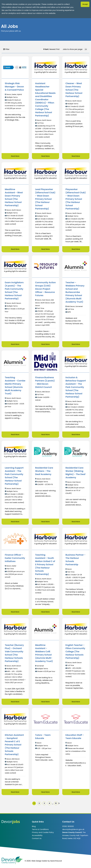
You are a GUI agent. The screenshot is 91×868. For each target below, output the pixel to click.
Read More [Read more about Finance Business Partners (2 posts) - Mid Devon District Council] (45, 435)
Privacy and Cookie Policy (43, 835)
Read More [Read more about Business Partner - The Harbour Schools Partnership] (76, 613)
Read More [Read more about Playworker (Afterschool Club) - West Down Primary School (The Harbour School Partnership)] (76, 249)
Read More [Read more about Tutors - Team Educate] (45, 793)
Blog (34, 829)
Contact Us (37, 841)
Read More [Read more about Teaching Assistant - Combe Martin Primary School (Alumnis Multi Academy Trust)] (15, 435)
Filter (6, 49)
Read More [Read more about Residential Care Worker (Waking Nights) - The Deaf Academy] (76, 522)
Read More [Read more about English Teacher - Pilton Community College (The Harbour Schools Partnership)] (76, 703)
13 (59, 805)
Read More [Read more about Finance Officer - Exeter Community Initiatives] (15, 613)
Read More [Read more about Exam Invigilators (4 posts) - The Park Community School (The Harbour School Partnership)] (15, 345)
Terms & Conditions (40, 832)
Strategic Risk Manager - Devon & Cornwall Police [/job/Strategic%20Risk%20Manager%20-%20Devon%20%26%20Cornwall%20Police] (14, 87)
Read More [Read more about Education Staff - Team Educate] (76, 793)
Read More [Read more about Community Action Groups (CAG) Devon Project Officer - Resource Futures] (45, 345)
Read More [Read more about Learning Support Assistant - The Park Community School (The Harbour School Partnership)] (15, 522)
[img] (63, 805)
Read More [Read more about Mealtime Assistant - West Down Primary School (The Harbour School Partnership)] (15, 249)
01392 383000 (68, 829)
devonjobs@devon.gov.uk (73, 832)
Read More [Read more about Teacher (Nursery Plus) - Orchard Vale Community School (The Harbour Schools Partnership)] (15, 703)
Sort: (46, 49)
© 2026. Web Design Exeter (36, 863)
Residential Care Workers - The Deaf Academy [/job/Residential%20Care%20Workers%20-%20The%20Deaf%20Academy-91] (44, 472)
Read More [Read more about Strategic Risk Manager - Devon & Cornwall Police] (15, 156)
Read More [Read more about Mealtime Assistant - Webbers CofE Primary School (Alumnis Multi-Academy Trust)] (45, 703)
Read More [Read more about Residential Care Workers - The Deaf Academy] (45, 522)
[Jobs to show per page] (86, 49)
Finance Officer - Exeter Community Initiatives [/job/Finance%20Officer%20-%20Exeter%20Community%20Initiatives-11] (15, 559)
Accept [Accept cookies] (85, 4)
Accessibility (37, 838)
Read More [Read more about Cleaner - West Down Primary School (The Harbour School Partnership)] (76, 156)
